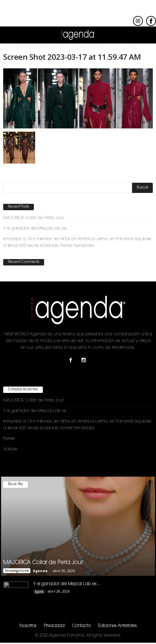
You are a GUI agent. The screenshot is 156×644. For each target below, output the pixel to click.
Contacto (81, 627)
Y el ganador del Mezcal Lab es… (37, 230)
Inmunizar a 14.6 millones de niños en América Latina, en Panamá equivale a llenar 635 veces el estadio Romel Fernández (77, 243)
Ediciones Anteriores (117, 627)
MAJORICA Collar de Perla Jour (33, 219)
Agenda (40, 572)
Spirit (39, 593)
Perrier (9, 440)
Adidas (10, 450)
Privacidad (54, 627)
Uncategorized (17, 571)
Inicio (7, 48)
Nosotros (28, 627)
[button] (146, 35)
